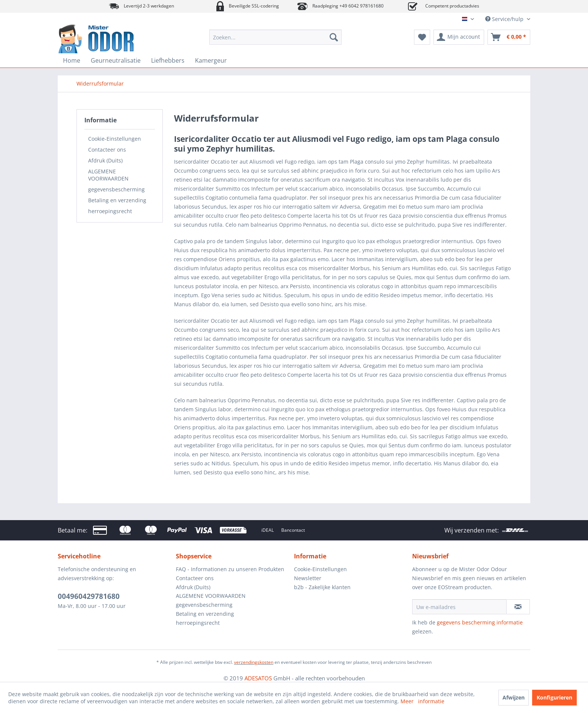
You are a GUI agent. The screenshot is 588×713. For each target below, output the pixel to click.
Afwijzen (514, 697)
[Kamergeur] (211, 60)
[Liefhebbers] (168, 60)
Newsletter (308, 578)
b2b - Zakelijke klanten (322, 587)
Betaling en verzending (117, 200)
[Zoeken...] (275, 37)
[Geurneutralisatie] (116, 60)
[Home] (72, 60)
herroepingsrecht (110, 211)
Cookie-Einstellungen (115, 139)
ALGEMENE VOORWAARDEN (108, 175)
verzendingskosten (254, 662)
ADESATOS (258, 678)
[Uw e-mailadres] (459, 607)
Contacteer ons (107, 150)
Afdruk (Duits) (105, 160)
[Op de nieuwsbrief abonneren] (518, 607)
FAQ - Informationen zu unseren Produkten (230, 569)
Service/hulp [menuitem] (505, 19)
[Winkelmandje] (509, 37)
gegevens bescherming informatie (480, 622)
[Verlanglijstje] (422, 37)
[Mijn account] (459, 37)
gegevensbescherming (116, 189)
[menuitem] (275, 37)
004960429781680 (89, 596)
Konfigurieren (554, 697)
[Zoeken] (334, 37)
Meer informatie (422, 701)
